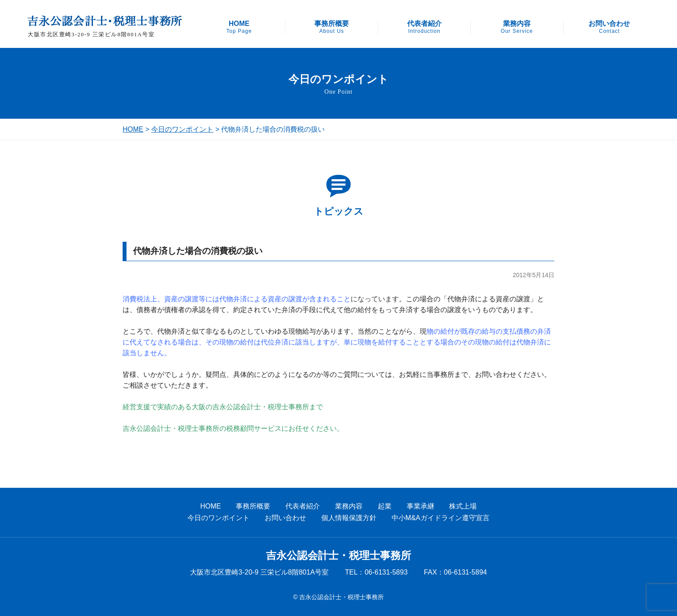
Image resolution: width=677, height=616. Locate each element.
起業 (385, 506)
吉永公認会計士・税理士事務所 (338, 556)
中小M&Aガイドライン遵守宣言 (441, 518)
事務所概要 (332, 27)
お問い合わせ (609, 27)
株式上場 (463, 506)
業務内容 (517, 27)
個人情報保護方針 (349, 518)
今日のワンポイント (182, 129)
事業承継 (421, 506)
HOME (239, 27)
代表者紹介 (424, 27)
